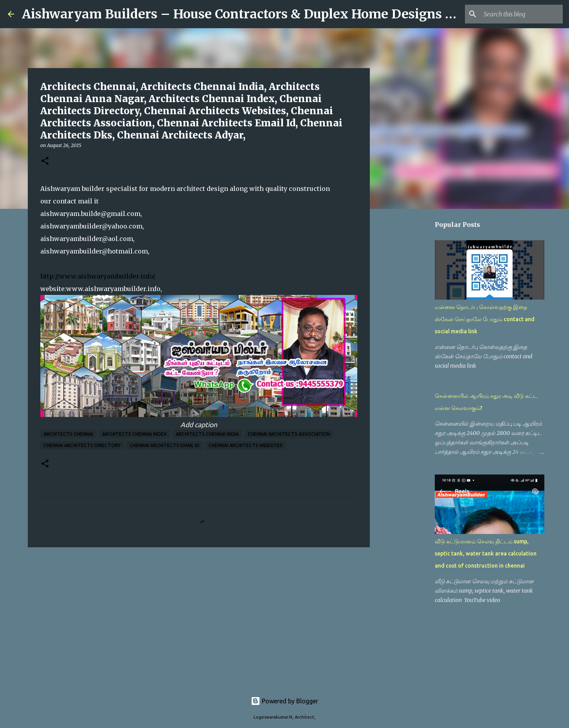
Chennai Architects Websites (246, 445)
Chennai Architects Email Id (165, 445)
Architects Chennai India (207, 434)
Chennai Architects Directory (82, 445)
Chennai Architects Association (289, 434)
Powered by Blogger (284, 701)
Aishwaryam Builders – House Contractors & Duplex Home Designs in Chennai (268, 14)
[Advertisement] (199, 614)
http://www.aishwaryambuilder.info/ (98, 276)
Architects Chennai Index (134, 434)
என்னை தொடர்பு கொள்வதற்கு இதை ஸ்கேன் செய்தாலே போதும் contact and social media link (485, 319)
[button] (45, 161)
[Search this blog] (522, 14)
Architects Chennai (68, 434)
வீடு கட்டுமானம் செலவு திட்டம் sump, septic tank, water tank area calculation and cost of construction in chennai (486, 554)
